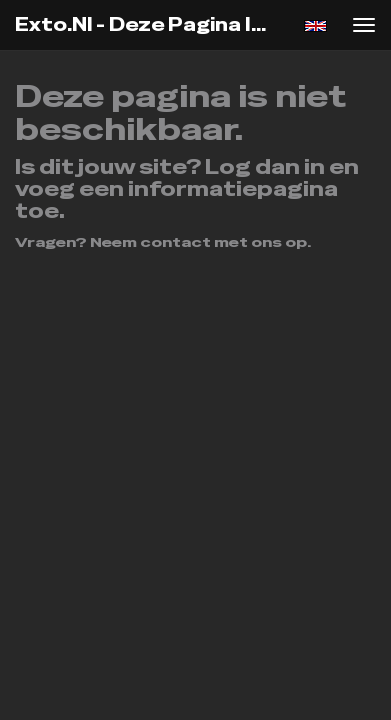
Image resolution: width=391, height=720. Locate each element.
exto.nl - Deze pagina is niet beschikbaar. (149, 24)
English (315, 26)
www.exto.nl (262, 300)
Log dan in (265, 167)
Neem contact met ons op (198, 242)
